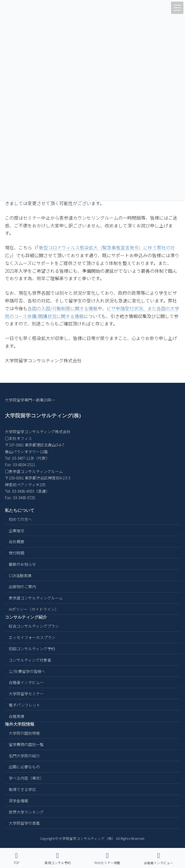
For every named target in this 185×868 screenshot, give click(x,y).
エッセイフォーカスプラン (32, 637)
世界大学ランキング (26, 812)
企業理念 (17, 530)
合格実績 (17, 716)
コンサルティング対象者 (30, 659)
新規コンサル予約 (58, 858)
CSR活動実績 (20, 575)
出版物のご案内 (22, 586)
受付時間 (17, 553)
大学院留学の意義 (24, 823)
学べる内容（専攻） (26, 778)
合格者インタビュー (26, 682)
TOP (17, 858)
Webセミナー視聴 (107, 858)
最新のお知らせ (22, 564)
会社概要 (17, 541)
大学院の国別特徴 (24, 733)
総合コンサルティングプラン (34, 626)
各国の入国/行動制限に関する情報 (63, 308)
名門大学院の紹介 (24, 755)
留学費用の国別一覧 (26, 744)
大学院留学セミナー (26, 693)
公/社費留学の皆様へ (27, 671)
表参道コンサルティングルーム (36, 598)
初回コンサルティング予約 (32, 648)
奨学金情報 (18, 800)
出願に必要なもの (24, 767)
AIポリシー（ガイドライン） (34, 609)
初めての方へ (20, 519)
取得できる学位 (22, 789)
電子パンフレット (24, 705)
